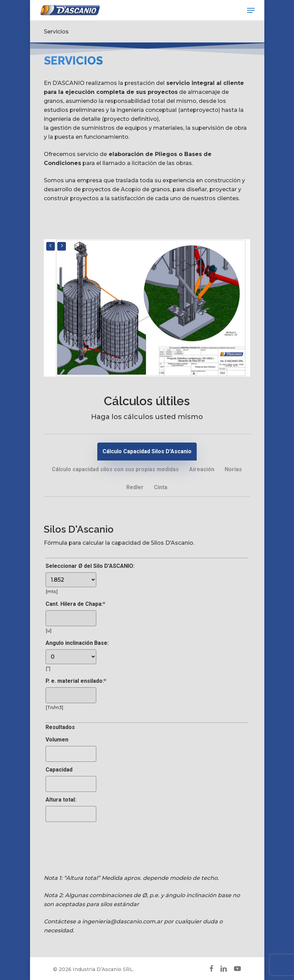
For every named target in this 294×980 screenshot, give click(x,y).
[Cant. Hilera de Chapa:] (71, 618)
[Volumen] (71, 754)
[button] (251, 10)
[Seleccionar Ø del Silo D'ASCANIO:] (71, 580)
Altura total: (61, 800)
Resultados (60, 727)
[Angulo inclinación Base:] (71, 657)
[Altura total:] (71, 814)
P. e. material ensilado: (76, 681)
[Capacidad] (71, 784)
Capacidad (59, 770)
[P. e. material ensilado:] (71, 695)
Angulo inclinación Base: (77, 643)
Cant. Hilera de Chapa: (75, 604)
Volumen (57, 740)
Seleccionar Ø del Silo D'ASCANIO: (90, 566)
